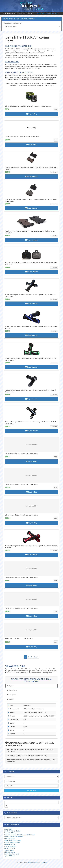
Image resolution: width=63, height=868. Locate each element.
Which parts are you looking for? (13, 23)
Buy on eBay (31, 114)
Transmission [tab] (12, 690)
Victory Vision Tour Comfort (12, 841)
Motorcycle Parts (33, 862)
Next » (36, 657)
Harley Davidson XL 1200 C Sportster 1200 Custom (20, 835)
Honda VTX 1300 (10, 848)
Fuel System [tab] (12, 695)
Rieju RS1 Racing (10, 852)
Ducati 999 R (8, 829)
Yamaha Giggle (9, 850)
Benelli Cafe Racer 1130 (12, 854)
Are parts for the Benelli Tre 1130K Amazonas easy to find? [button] (27, 756)
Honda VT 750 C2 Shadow (12, 831)
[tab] (31, 750)
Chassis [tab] (10, 699)
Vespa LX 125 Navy (10, 833)
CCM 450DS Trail (10, 839)
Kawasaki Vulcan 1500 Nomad (13, 837)
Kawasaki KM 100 (10, 844)
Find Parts (32, 791)
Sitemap (45, 862)
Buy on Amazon (31, 176)
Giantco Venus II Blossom (12, 843)
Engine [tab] (10, 686)
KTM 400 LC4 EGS (10, 846)
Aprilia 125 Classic (10, 856)
